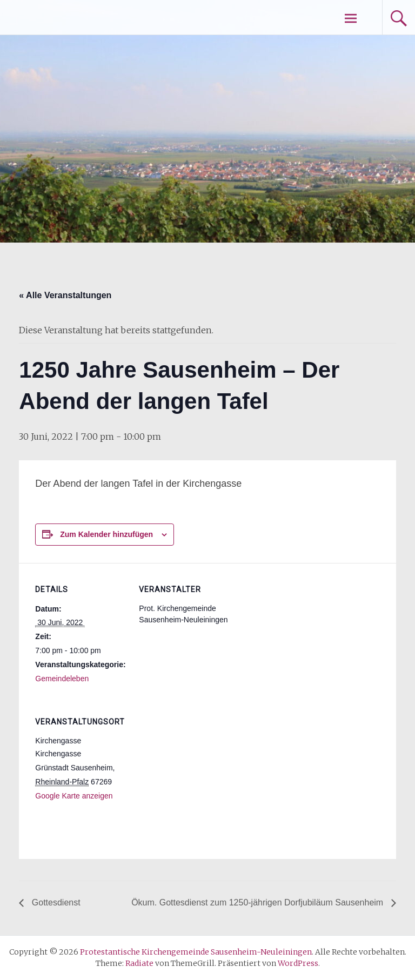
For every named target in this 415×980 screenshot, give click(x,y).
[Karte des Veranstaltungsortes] (196, 770)
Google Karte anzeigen (74, 796)
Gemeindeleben (62, 679)
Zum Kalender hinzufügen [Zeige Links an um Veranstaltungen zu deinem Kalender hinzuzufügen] (106, 534)
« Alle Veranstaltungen (65, 295)
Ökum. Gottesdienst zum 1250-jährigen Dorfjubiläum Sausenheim (258, 902)
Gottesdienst (55, 902)
